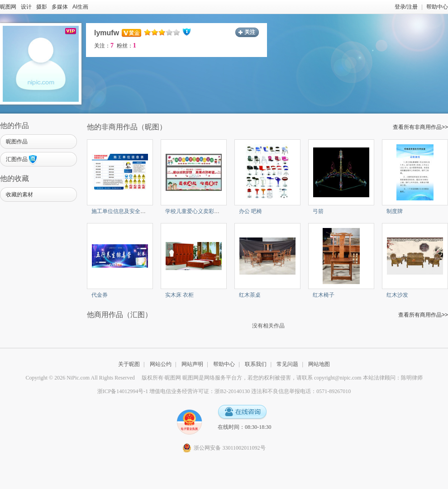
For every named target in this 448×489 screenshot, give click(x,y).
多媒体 (60, 7)
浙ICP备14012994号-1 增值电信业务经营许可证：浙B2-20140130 (174, 391)
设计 (26, 7)
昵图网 (8, 7)
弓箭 (318, 211)
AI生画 (80, 7)
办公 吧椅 (250, 211)
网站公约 (161, 364)
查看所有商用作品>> (423, 315)
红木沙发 (397, 295)
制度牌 (395, 211)
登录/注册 (406, 7)
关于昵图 (129, 364)
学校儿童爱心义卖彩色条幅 (198, 211)
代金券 (100, 295)
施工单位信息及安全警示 (121, 211)
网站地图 (319, 364)
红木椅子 (324, 295)
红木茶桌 (250, 295)
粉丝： (126, 46)
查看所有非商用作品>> (420, 127)
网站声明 (192, 364)
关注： (104, 46)
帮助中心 (437, 7)
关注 (250, 32)
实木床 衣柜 (179, 295)
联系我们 (256, 364)
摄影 (42, 7)
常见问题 (287, 364)
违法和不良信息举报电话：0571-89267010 (301, 391)
